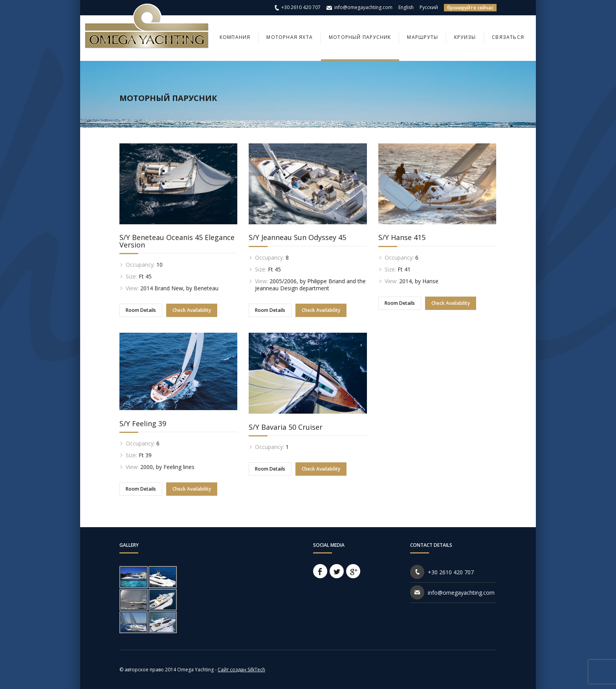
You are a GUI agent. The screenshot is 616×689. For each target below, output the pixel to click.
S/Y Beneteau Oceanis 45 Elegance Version (177, 241)
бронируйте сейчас (470, 8)
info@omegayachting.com (363, 7)
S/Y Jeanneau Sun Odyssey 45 (297, 237)
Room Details (141, 310)
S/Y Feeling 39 (143, 423)
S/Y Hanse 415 (402, 237)
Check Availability (192, 310)
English (406, 7)
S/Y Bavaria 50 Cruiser (286, 427)
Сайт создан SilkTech (241, 670)
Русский (429, 7)
